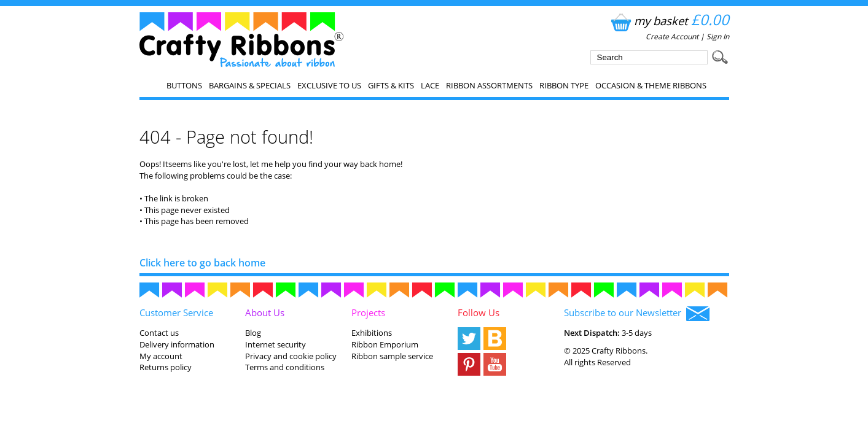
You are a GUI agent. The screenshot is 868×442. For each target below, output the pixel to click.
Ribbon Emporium (385, 344)
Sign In (718, 37)
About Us (265, 312)
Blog (253, 333)
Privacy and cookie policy (291, 356)
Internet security (276, 344)
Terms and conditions (285, 367)
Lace (430, 85)
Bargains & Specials (250, 85)
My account (161, 356)
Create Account (672, 37)
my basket (669, 21)
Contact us (159, 333)
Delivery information (177, 344)
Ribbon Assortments (489, 85)
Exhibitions (372, 333)
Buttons (184, 85)
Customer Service (176, 312)
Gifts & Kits (391, 85)
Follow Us (479, 312)
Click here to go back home (202, 263)
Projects (368, 312)
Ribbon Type (564, 85)
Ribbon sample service (392, 356)
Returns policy (166, 367)
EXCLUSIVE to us (329, 85)
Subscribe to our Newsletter (637, 314)
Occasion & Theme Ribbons (651, 85)
